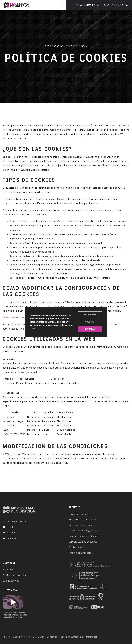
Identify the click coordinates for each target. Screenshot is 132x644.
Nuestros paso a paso (81, 525)
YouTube (11, 533)
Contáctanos (76, 547)
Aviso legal (8, 570)
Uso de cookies (11, 581)
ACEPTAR (90, 329)
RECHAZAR (90, 315)
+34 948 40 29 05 (16, 522)
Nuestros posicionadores (83, 519)
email (10, 527)
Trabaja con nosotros (81, 553)
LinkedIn (11, 538)
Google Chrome (11, 318)
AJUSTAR (90, 322)
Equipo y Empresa (79, 514)
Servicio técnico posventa (83, 542)
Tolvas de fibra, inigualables (84, 531)
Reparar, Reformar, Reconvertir (86, 536)
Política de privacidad (15, 575)
